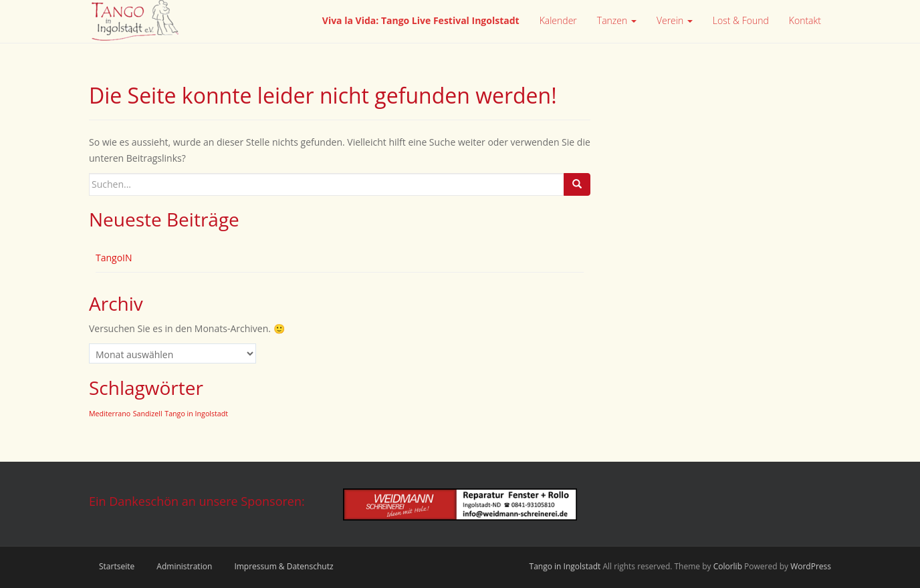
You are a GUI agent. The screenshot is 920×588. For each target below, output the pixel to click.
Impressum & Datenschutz (283, 566)
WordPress (811, 566)
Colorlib (728, 566)
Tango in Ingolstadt (565, 566)
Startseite (117, 566)
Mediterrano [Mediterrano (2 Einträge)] (110, 414)
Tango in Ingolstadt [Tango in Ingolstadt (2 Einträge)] (196, 414)
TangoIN (114, 258)
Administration (184, 566)
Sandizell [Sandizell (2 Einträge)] (148, 414)
